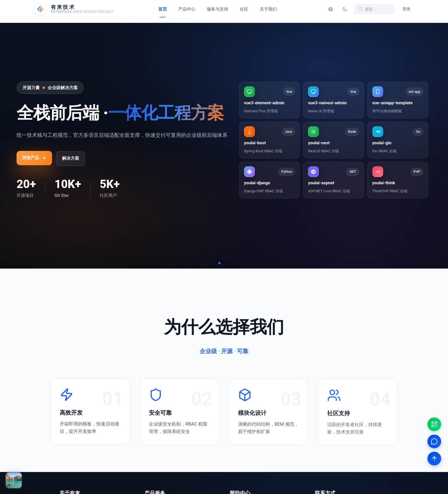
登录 (406, 9)
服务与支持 (218, 9)
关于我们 (268, 9)
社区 (244, 9)
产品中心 (187, 9)
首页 (163, 9)
